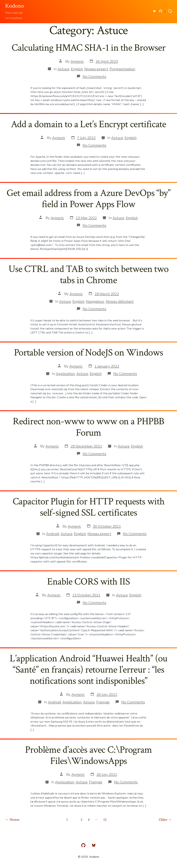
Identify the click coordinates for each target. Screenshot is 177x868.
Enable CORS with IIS (88, 582)
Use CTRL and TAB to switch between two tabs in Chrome (88, 275)
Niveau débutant (120, 301)
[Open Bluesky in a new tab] (154, 11)
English (77, 69)
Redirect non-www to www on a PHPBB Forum (89, 427)
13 (105, 820)
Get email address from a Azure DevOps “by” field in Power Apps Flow (88, 199)
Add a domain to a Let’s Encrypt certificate (88, 124)
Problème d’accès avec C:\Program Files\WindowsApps (88, 755)
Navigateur (95, 301)
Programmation (122, 69)
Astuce (63, 69)
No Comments (94, 77)
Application (65, 374)
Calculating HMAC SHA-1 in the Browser (88, 48)
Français (103, 702)
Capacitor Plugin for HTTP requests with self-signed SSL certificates (89, 507)
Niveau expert (96, 69)
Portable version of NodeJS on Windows (88, 353)
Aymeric (77, 61)
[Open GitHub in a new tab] (161, 11)
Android (53, 534)
